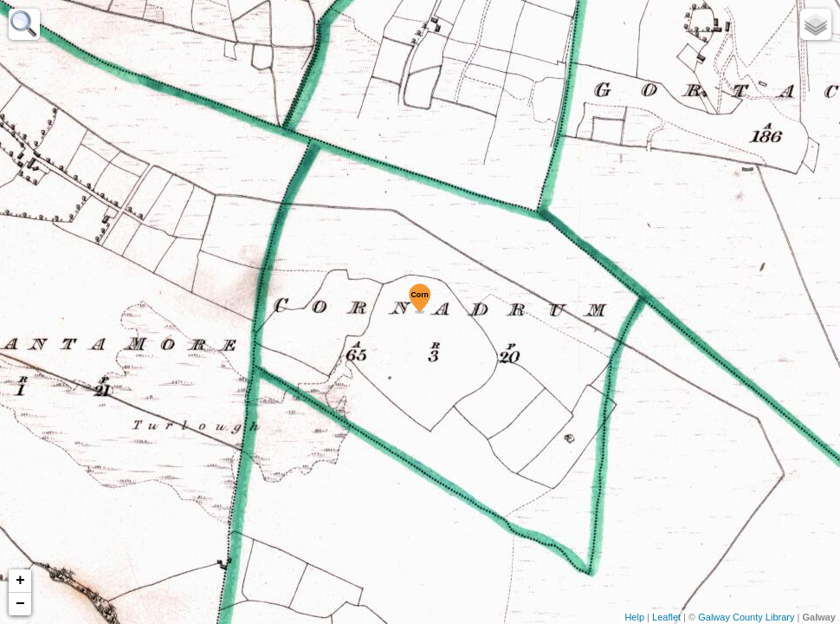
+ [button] (20, 581)
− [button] (20, 604)
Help (634, 617)
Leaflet (666, 617)
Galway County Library (746, 617)
